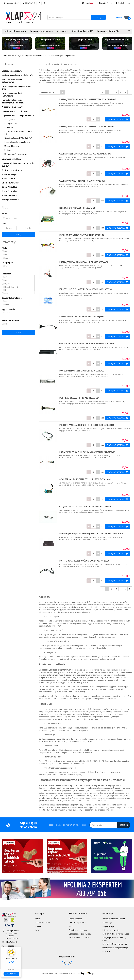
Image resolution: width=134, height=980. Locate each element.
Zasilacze (8, 150)
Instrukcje (106, 951)
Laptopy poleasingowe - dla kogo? (18, 75)
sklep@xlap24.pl (12, 942)
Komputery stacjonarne (42, 31)
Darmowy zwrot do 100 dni (114, 919)
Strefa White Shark (11, 187)
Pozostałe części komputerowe (17, 142)
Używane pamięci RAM (12, 159)
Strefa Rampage (10, 174)
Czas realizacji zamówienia (80, 934)
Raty (71, 926)
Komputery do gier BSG (82, 31)
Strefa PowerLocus (11, 183)
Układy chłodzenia (12, 146)
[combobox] (52, 92)
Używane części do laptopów (15, 111)
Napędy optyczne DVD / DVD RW (18, 138)
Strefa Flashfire (9, 195)
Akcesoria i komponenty (13, 107)
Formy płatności (76, 919)
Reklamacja (107, 922)
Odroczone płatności (77, 922)
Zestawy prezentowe (12, 170)
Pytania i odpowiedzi (111, 930)
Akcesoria (63, 31)
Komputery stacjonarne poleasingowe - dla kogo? (14, 101)
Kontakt (39, 926)
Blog (37, 930)
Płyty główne (10, 119)
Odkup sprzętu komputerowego (115, 948)
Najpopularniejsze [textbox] (47, 92)
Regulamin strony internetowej (115, 944)
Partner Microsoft (43, 922)
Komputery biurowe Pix (108, 31)
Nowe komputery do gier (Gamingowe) (13, 94)
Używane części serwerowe (16, 154)
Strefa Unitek (8, 178)
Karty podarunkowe (10, 200)
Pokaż (18, 332)
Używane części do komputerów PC (18, 115)
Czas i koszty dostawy (78, 930)
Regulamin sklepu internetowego (116, 934)
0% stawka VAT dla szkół (79, 938)
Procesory (9, 127)
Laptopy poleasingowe (15, 31)
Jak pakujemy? (108, 926)
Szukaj (18, 234)
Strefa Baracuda (10, 191)
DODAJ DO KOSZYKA (118, 119)
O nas (38, 919)
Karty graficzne (11, 123)
